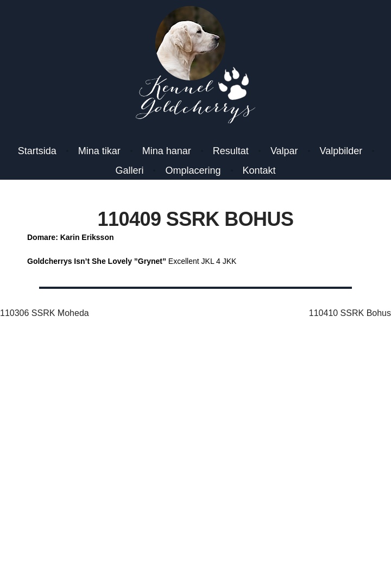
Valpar (284, 151)
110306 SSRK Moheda (45, 313)
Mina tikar (99, 151)
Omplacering (193, 170)
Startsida (37, 151)
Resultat (231, 151)
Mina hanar (167, 151)
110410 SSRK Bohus (350, 313)
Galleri (129, 170)
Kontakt (259, 170)
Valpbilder (341, 151)
